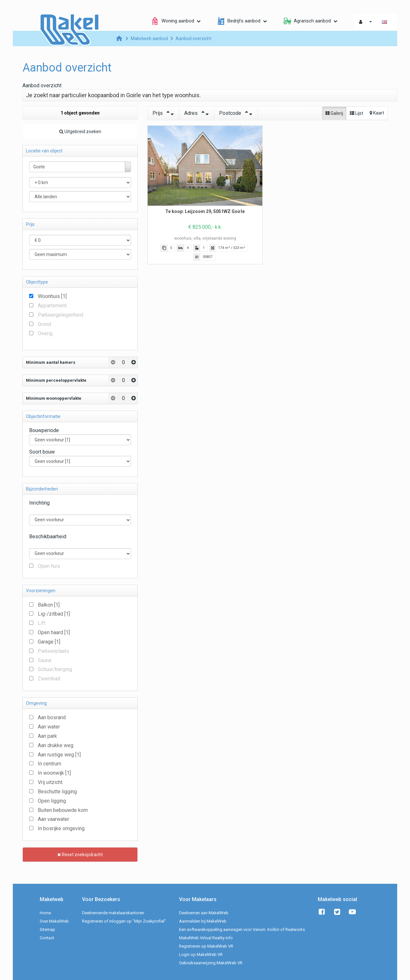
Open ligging (52, 801)
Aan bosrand (52, 717)
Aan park (47, 736)
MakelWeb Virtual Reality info (206, 938)
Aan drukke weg (56, 745)
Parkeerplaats (53, 651)
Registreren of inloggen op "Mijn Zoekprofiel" (124, 921)
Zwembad (49, 679)
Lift (42, 623)
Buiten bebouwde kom (63, 810)
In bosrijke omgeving (61, 828)
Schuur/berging (55, 669)
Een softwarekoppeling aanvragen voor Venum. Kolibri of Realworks (242, 929)
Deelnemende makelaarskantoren (113, 913)
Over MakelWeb (54, 921)
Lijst (357, 113)
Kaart (377, 113)
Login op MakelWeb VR (201, 954)
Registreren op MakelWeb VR (206, 946)
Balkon (49, 605)
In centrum (49, 764)
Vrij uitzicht (50, 782)
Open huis (49, 566)
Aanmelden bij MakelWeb (203, 921)
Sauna (45, 660)
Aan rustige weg (59, 755)
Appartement (52, 306)
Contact (47, 938)
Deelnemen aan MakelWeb (204, 913)
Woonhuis (52, 296)
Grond (44, 324)
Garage (49, 642)
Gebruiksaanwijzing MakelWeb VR (211, 963)
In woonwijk (54, 773)
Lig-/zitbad (54, 614)
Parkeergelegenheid (61, 315)
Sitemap (47, 929)
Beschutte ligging (57, 792)
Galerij (334, 113)
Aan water (49, 727)
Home (45, 913)
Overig (45, 333)
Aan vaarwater (53, 819)
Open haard (54, 632)
